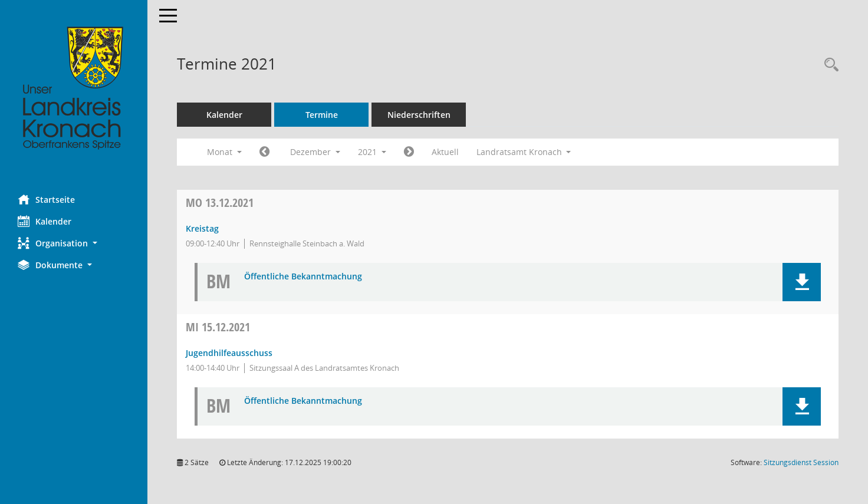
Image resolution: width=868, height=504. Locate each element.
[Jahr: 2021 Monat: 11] (264, 152)
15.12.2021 (218, 327)
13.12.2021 (220, 202)
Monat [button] (224, 152)
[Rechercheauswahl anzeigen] (828, 65)
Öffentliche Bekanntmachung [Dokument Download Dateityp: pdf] (303, 277)
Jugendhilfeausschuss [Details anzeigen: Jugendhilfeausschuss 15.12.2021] (229, 353)
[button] (74, 243)
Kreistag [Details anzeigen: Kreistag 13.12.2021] (202, 228)
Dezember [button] (315, 152)
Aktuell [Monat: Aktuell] (445, 152)
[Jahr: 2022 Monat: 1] (409, 152)
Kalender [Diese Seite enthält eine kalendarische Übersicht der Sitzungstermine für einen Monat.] (45, 221)
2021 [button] (372, 152)
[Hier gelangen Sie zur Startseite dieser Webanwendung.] (74, 88)
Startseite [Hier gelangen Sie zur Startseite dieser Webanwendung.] (46, 199)
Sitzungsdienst (801, 462)
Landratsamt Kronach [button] (524, 152)
